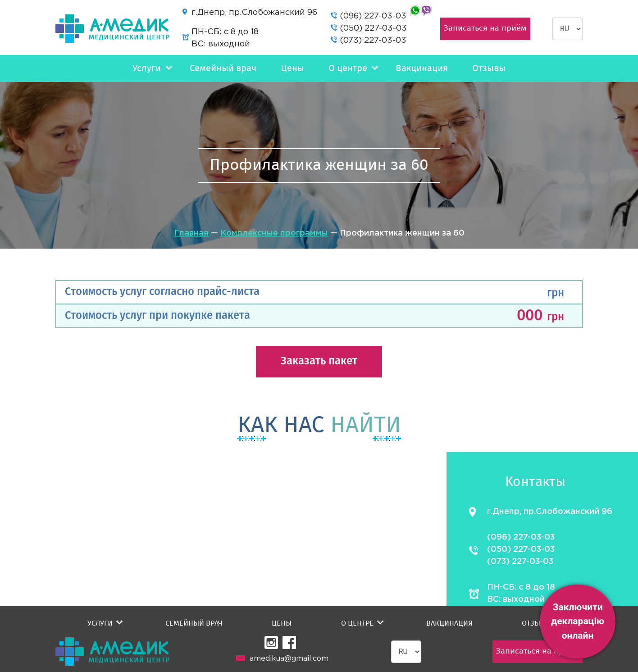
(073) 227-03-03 (373, 41)
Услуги (147, 68)
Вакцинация (422, 68)
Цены (292, 68)
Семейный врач (223, 68)
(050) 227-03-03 (373, 28)
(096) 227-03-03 (373, 16)
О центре (348, 68)
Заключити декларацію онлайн (578, 621)
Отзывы (489, 68)
